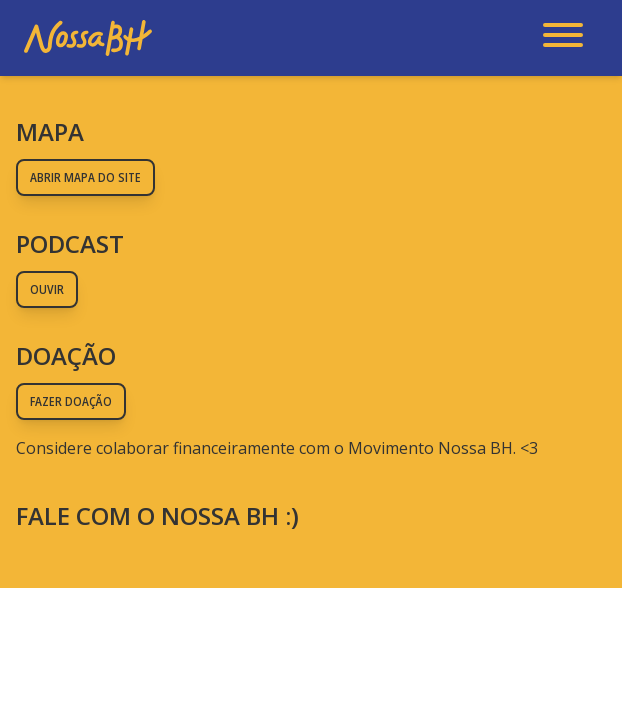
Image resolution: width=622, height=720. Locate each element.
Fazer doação (71, 401)
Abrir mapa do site (85, 177)
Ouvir (47, 289)
